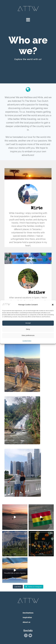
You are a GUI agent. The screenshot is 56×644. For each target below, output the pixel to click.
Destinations (28, 613)
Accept (28, 323)
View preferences (28, 335)
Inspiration (27, 617)
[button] (53, 305)
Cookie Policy (27, 341)
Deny (28, 329)
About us (26, 622)
